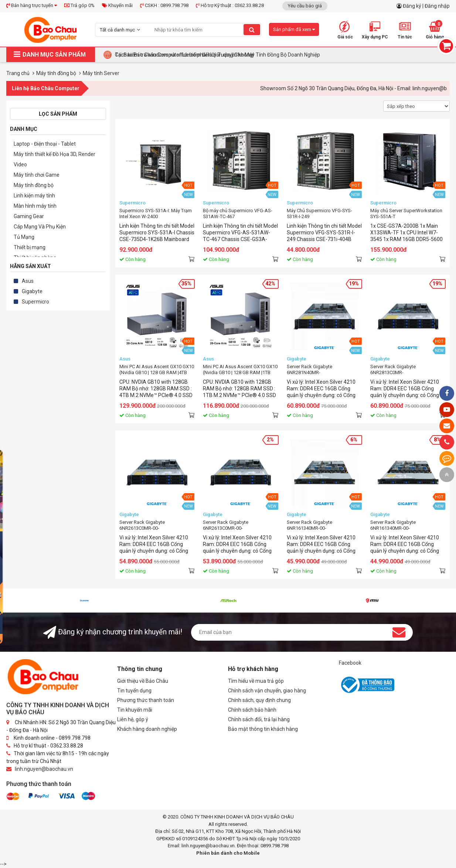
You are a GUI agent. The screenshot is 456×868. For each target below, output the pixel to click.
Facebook (350, 663)
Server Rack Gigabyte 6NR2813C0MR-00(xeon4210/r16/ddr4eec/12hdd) (407, 370)
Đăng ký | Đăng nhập (426, 6)
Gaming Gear (29, 216)
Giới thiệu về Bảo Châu (143, 681)
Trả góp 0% (79, 5)
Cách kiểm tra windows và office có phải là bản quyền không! (184, 55)
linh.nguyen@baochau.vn (44, 769)
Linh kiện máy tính (34, 196)
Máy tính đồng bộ (34, 185)
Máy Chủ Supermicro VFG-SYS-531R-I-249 (319, 213)
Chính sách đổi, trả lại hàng (259, 719)
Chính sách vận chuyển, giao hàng (267, 691)
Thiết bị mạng (30, 247)
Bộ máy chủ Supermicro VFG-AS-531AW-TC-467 (238, 213)
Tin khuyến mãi (135, 710)
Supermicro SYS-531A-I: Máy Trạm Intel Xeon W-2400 (156, 213)
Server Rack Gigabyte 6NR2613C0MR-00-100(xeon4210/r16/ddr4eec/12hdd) (241, 525)
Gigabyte (32, 291)
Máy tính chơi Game (37, 175)
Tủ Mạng (24, 237)
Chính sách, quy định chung (259, 700)
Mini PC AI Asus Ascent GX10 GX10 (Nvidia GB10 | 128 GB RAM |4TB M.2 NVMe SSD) (157, 370)
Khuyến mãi (117, 5)
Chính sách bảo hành (252, 710)
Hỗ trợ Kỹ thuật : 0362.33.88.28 (230, 5)
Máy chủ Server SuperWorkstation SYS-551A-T (406, 213)
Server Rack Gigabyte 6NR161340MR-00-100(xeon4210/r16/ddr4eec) (400, 525)
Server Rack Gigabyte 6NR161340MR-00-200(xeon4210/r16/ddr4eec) (317, 525)
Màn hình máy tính (35, 206)
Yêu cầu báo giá (305, 6)
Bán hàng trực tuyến (32, 5)
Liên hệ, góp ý (133, 719)
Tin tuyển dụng (134, 691)
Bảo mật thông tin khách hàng (263, 729)
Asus (28, 281)
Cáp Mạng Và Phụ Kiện (40, 227)
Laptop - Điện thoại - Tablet (45, 144)
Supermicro (35, 302)
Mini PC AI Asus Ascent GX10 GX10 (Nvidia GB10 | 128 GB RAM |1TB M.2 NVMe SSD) (240, 370)
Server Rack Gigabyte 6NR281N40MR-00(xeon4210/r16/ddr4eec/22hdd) (323, 370)
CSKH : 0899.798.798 (164, 5)
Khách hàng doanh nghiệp (147, 729)
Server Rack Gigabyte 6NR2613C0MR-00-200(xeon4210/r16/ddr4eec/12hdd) (157, 525)
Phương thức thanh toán (146, 700)
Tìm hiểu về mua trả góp (256, 681)
